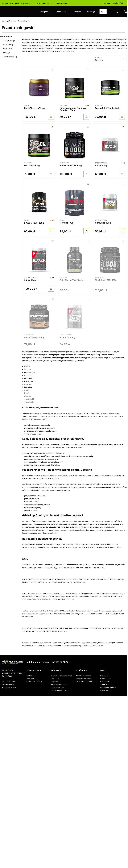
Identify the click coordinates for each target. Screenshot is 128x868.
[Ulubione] (53, 70)
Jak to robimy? (106, 690)
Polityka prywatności (59, 690)
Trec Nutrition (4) (10, 57)
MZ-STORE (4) (9, 45)
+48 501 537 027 (62, 3)
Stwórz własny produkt (84, 682)
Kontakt (107, 3)
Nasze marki (105, 682)
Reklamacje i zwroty (34, 682)
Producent (30, 679)
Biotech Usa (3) (9, 41)
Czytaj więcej (69, 51)
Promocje (91, 12)
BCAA (27, 393)
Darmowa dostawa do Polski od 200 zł (17, 3)
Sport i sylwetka (11, 21)
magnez (28, 396)
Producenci (61, 12)
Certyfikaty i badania (108, 687)
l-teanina (28, 375)
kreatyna (28, 384)
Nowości (78, 12)
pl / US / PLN (119, 3)
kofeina (27, 366)
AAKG (27, 390)
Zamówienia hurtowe (84, 679)
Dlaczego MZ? (106, 679)
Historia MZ (105, 676)
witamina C (29, 402)
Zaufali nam (105, 684)
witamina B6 (29, 399)
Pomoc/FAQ (56, 679)
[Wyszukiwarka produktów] (103, 12)
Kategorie (44, 12)
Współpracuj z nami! (83, 676)
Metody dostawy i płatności (62, 676)
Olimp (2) (7, 53)
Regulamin (55, 682)
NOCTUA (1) (8, 49)
